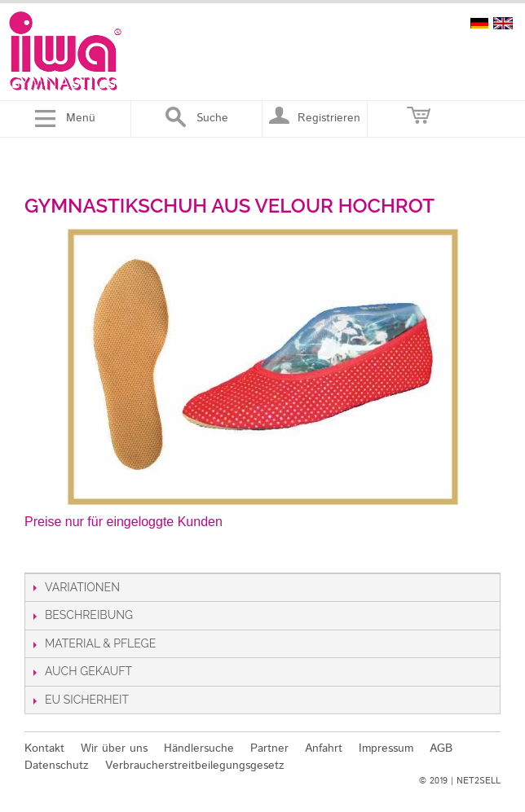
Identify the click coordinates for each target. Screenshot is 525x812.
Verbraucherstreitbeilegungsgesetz (195, 766)
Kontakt (44, 748)
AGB (441, 748)
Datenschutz (57, 766)
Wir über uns (114, 748)
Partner (269, 748)
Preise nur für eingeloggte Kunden (124, 522)
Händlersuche (199, 748)
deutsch (479, 23)
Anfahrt (324, 748)
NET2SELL (479, 781)
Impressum (386, 748)
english (503, 23)
